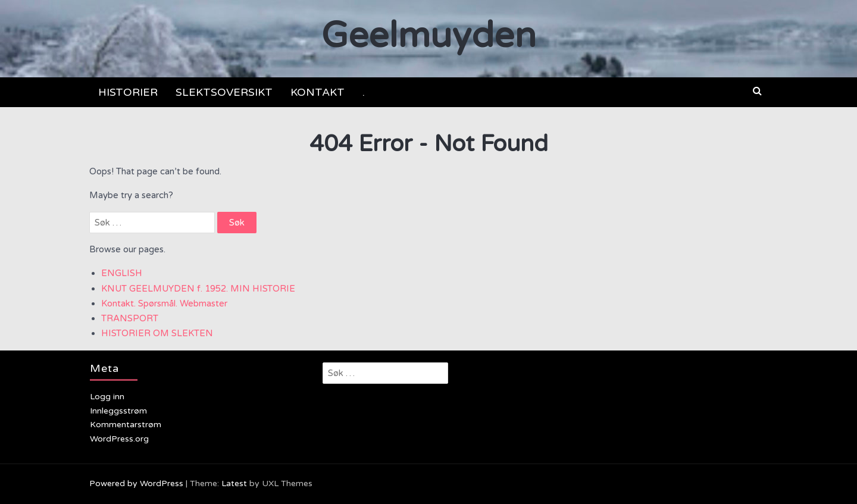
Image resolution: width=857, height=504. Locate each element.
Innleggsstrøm (118, 411)
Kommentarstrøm (126, 425)
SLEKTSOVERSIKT (224, 92)
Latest (234, 483)
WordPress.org (119, 439)
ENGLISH (122, 273)
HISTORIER (128, 92)
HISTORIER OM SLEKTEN (157, 333)
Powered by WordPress (136, 483)
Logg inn (107, 397)
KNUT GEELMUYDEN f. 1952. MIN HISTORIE (198, 289)
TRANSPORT (130, 318)
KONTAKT (318, 92)
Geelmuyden (429, 36)
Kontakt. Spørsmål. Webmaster (164, 303)
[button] (757, 91)
